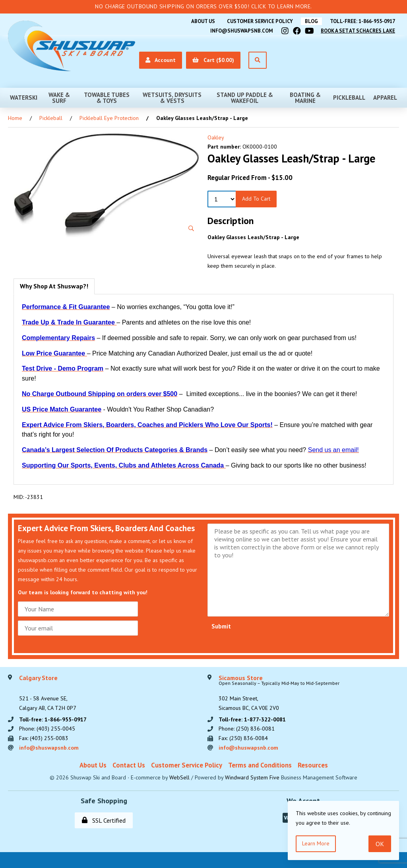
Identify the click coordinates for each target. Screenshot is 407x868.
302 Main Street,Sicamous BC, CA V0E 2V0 (279, 693)
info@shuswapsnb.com (242, 31)
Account (161, 60)
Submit (221, 626)
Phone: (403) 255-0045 (47, 729)
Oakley (216, 137)
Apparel (385, 98)
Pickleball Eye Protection (109, 118)
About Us (203, 21)
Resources (313, 765)
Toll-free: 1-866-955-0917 (362, 21)
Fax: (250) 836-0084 (243, 738)
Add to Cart (256, 199)
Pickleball (349, 98)
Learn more (316, 843)
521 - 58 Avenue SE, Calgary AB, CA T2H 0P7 (48, 693)
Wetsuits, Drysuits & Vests (172, 98)
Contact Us (129, 765)
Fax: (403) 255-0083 (44, 738)
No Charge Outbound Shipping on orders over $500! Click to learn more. (203, 6)
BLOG (311, 21)
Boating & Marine (305, 98)
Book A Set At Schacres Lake (358, 31)
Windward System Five (252, 777)
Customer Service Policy (260, 21)
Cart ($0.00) (213, 60)
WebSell (179, 777)
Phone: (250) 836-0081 (247, 729)
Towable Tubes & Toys (107, 98)
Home (15, 118)
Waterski (24, 98)
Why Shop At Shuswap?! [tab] (54, 286)
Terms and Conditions (260, 765)
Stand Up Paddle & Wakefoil (245, 98)
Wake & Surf (59, 98)
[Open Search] (258, 60)
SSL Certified (104, 820)
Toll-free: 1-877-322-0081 (252, 719)
